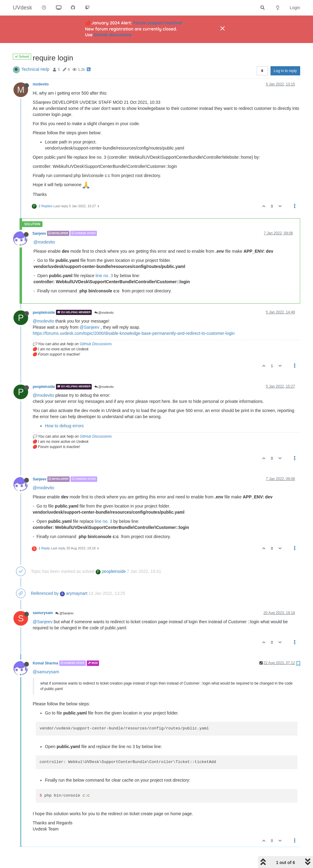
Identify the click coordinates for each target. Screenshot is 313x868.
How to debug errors (64, 426)
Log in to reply (285, 71)
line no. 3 (104, 276)
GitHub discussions (113, 35)
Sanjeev (39, 233)
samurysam (43, 613)
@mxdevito (44, 242)
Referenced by (45, 593)
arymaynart (74, 593)
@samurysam (46, 672)
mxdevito (41, 84)
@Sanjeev (89, 327)
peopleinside (44, 312)
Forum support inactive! (158, 23)
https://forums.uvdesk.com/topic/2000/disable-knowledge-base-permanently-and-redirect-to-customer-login (134, 333)
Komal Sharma (45, 663)
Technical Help (35, 69)
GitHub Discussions (96, 344)
